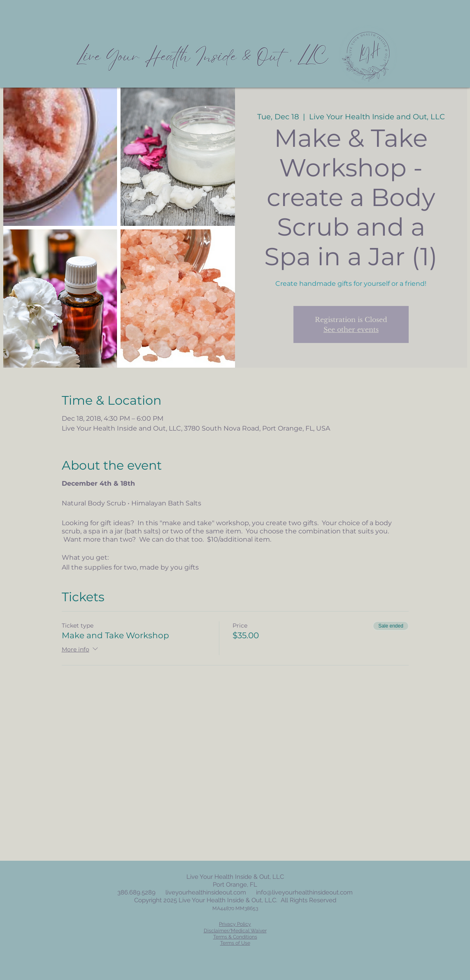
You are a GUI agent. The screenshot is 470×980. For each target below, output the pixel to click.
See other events (351, 329)
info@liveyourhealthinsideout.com (304, 892)
